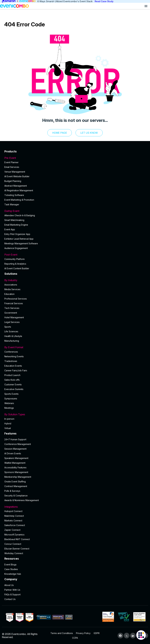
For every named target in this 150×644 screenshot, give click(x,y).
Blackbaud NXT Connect (17, 539)
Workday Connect (14, 553)
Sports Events (11, 394)
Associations (11, 285)
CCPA (75, 638)
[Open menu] (146, 6)
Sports (8, 327)
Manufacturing (12, 341)
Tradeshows (11, 361)
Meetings (9, 408)
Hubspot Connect (13, 511)
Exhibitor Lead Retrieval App (19, 239)
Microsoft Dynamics (14, 535)
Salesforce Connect (15, 525)
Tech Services (12, 308)
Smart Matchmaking (14, 220)
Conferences (11, 352)
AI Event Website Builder (17, 176)
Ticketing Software (14, 195)
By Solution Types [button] (75, 414)
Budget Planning (13, 181)
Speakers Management (16, 458)
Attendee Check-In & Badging (20, 215)
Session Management (15, 449)
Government (11, 313)
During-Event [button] (75, 211)
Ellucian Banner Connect (17, 549)
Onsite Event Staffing (15, 482)
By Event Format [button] (75, 347)
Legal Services (12, 322)
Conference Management (18, 444)
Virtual (8, 428)
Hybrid (8, 423)
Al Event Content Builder (17, 268)
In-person (9, 419)
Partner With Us (12, 590)
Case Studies (11, 569)
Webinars (9, 403)
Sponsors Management (16, 472)
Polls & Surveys (12, 491)
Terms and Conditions (62, 633)
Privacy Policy (83, 633)
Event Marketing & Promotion (19, 200)
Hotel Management (14, 317)
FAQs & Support (12, 594)
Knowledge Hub (13, 574)
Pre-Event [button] (75, 158)
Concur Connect (13, 544)
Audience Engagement (16, 248)
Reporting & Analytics (15, 264)
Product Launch (12, 375)
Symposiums (11, 399)
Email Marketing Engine (16, 225)
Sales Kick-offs (12, 380)
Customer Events (13, 384)
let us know (89, 133)
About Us (9, 585)
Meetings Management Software (21, 243)
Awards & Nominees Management (22, 500)
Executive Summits (14, 389)
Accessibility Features (15, 467)
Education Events (13, 366)
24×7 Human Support (15, 439)
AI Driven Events (13, 453)
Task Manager (12, 204)
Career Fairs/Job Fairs (16, 370)
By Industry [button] (75, 280)
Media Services (12, 289)
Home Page (60, 133)
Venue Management (15, 172)
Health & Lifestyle (13, 336)
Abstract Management (16, 186)
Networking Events (14, 356)
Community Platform (14, 259)
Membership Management (18, 477)
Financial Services (14, 303)
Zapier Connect (12, 530)
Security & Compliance (16, 496)
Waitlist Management (15, 463)
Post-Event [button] (75, 255)
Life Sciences (11, 331)
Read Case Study (104, 1)
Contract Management (16, 486)
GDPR (97, 633)
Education (9, 294)
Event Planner (11, 162)
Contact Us (10, 599)
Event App (10, 229)
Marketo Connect (13, 521)
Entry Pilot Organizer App (17, 234)
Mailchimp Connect (14, 516)
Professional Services (16, 299)
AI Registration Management (19, 190)
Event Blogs (10, 565)
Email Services (12, 167)
